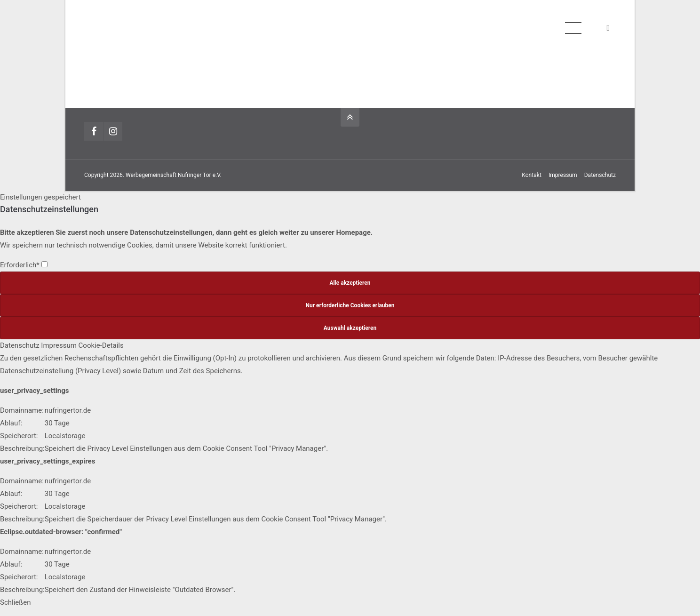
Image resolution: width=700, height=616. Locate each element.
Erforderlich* (24, 265)
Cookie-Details (101, 345)
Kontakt (532, 175)
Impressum (563, 175)
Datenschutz (600, 175)
